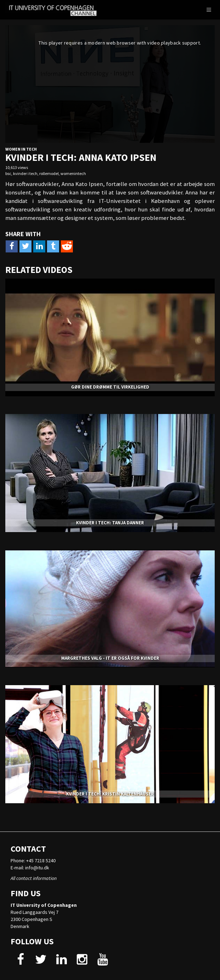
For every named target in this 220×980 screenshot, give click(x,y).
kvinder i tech (25, 173)
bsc (8, 173)
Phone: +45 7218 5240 (33, 861)
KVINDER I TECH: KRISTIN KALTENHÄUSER (110, 794)
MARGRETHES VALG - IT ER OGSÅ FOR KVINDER (110, 658)
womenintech (73, 173)
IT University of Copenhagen (44, 905)
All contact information (34, 878)
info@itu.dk (37, 868)
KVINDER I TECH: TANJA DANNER (110, 523)
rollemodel (49, 173)
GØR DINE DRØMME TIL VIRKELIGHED (110, 387)
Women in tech (21, 149)
